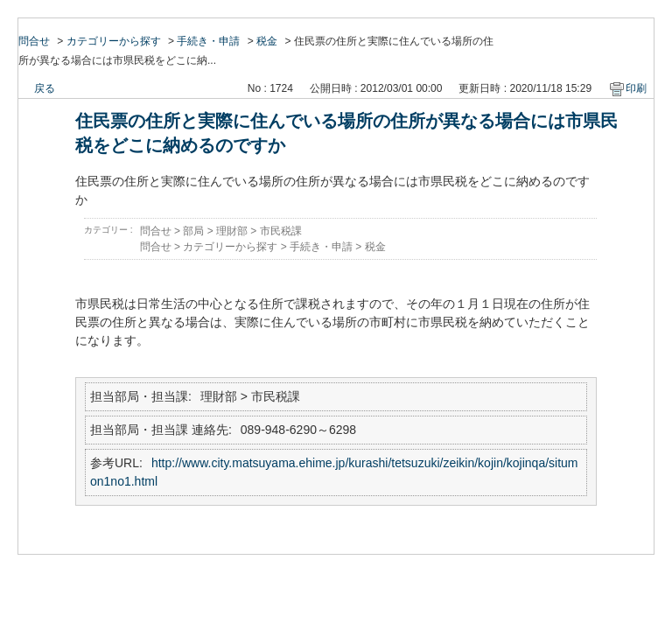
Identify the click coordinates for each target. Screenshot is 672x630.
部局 (193, 231)
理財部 (232, 231)
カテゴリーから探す (114, 41)
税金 (267, 41)
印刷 (636, 88)
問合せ (34, 41)
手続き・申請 (208, 41)
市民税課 (281, 231)
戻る (45, 88)
